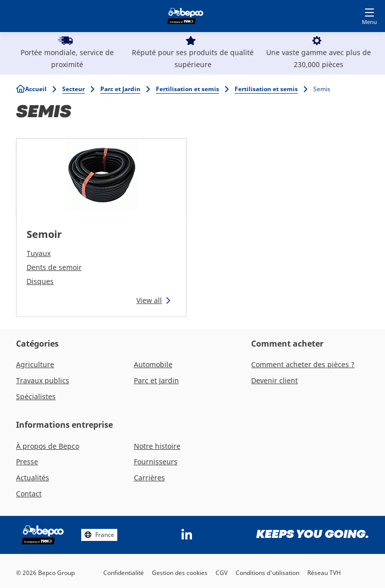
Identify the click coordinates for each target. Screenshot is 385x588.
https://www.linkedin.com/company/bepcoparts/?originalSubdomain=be (187, 535)
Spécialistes (36, 396)
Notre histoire (157, 446)
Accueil (36, 89)
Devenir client (274, 380)
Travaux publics (43, 380)
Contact (29, 494)
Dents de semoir (54, 267)
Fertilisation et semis (187, 89)
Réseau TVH (324, 573)
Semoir (44, 234)
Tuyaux (39, 253)
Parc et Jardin (120, 89)
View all (149, 300)
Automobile (153, 364)
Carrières (149, 478)
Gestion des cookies (180, 573)
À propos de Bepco (48, 446)
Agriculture (35, 364)
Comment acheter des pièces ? (303, 364)
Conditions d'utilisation (267, 573)
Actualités (33, 478)
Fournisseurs (156, 462)
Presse (27, 462)
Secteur (73, 89)
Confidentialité (124, 573)
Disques (40, 281)
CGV (222, 573)
